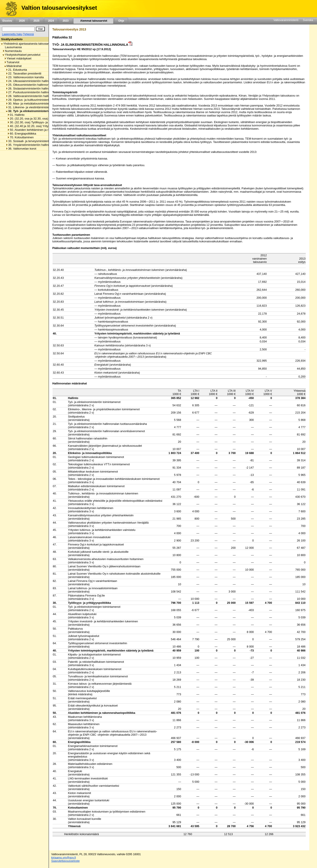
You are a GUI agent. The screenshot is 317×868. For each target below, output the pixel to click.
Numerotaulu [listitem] (12, 51)
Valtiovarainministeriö (286, 20)
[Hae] (40, 29)
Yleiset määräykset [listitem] (18, 58)
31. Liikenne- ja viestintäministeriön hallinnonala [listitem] (38, 107)
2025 (36, 21)
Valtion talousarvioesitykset (59, 8)
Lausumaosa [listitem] (12, 47)
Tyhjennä (28, 34)
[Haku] (18, 29)
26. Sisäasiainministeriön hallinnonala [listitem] (31, 88)
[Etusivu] (10, 9)
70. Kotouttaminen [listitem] (20, 137)
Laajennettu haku (12, 34)
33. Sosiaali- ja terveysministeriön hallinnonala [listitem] (37, 141)
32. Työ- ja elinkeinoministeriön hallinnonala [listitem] (38, 111)
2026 (22, 21)
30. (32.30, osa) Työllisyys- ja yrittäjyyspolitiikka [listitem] (39, 122)
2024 (51, 21)
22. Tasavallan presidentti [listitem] (24, 73)
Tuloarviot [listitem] (12, 62)
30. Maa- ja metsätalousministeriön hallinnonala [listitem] (38, 104)
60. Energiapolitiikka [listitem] (22, 134)
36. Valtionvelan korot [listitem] (21, 149)
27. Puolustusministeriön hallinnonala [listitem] (31, 92)
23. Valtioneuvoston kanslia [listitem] (25, 77)
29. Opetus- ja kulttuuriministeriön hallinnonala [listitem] (37, 100)
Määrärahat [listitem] (13, 66)
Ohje (121, 21)
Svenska (308, 20)
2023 (66, 21)
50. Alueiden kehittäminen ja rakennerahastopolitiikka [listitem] (43, 130)
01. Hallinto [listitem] (16, 115)
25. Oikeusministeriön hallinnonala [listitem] (29, 85)
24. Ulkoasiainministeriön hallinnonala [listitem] (32, 81)
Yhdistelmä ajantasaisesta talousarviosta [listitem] (29, 44)
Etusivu (7, 21)
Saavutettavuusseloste (65, 861)
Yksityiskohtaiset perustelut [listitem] (21, 55)
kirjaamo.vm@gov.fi (64, 858)
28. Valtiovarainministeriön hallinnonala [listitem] (32, 96)
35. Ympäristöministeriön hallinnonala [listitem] (31, 145)
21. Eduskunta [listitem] (16, 70)
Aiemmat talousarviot (93, 21)
